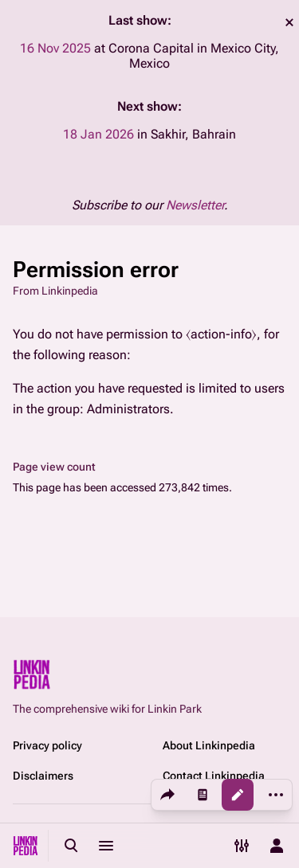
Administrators (128, 409)
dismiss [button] (289, 22)
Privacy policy (47, 745)
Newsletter (195, 205)
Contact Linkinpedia (214, 776)
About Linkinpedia (209, 745)
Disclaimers (43, 776)
